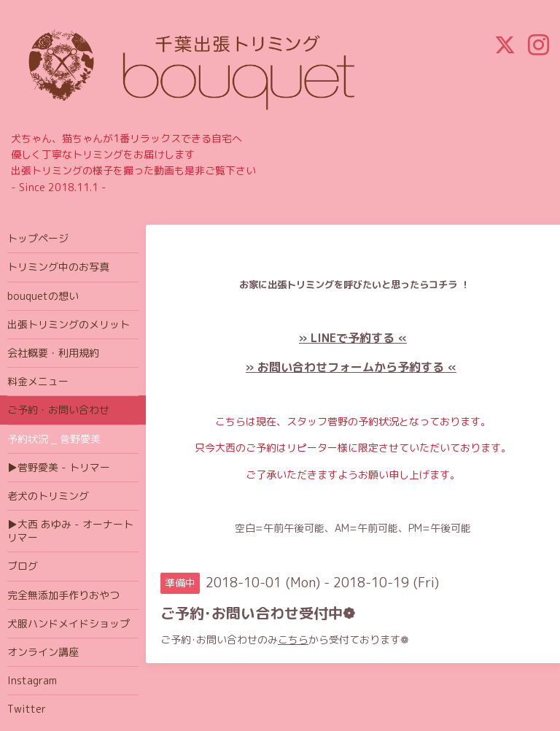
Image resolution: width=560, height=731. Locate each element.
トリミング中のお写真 (58, 267)
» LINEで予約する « (353, 338)
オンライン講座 (43, 652)
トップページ (38, 238)
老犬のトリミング (48, 496)
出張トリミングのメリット (69, 324)
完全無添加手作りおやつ (63, 595)
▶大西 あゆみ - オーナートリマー (70, 531)
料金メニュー (38, 381)
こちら (293, 639)
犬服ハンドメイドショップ (69, 623)
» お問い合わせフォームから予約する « (351, 367)
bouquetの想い (43, 296)
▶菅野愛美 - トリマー (59, 467)
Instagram (32, 680)
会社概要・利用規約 (53, 353)
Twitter (27, 709)
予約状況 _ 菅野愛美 (54, 439)
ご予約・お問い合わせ (58, 410)
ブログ (23, 566)
